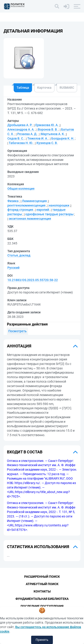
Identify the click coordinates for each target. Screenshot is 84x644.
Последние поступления (42, 606)
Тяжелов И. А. (38, 138)
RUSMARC (67, 88)
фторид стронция (20, 210)
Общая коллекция (21, 189)
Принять (42, 640)
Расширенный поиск (42, 577)
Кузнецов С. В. (47, 143)
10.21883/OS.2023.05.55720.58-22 (33, 280)
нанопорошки (59, 205)
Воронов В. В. (48, 129)
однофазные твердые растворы (49, 214)
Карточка (44, 88)
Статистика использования (38, 547)
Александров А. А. (21, 129)
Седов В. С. (16, 138)
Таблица (23, 88)
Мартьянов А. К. (53, 134)
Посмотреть (17, 331)
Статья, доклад (19, 255)
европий (43, 210)
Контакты (42, 591)
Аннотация (19, 346)
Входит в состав (25, 452)
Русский (13, 268)
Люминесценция (34, 201)
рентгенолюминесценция (26, 205)
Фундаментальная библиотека (42, 599)
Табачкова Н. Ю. (21, 143)
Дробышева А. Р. (20, 125)
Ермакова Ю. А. (47, 125)
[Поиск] (57, 6)
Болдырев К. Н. (63, 138)
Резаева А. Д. (27, 134)
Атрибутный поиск (42, 584)
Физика (13, 201)
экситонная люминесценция (30, 219)
